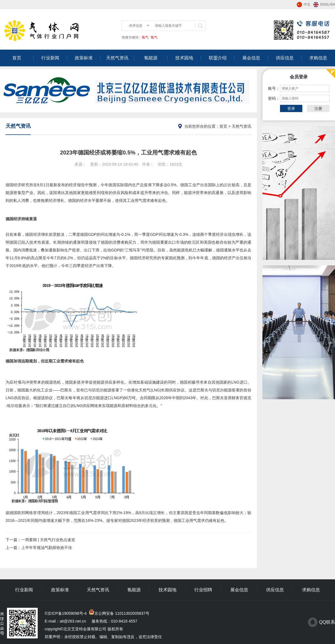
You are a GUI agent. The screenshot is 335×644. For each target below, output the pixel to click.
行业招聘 (203, 590)
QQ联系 (327, 622)
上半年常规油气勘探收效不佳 (47, 548)
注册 (318, 108)
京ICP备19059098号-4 (67, 613)
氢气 (145, 37)
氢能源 (151, 58)
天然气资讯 (117, 58)
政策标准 (84, 58)
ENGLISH (328, 4)
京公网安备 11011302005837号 (122, 613)
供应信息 (285, 58)
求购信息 (318, 58)
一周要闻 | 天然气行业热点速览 (48, 540)
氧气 (154, 37)
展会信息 (251, 58)
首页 (17, 58)
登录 (291, 108)
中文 (307, 4)
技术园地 (184, 58)
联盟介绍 (218, 58)
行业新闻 (50, 58)
